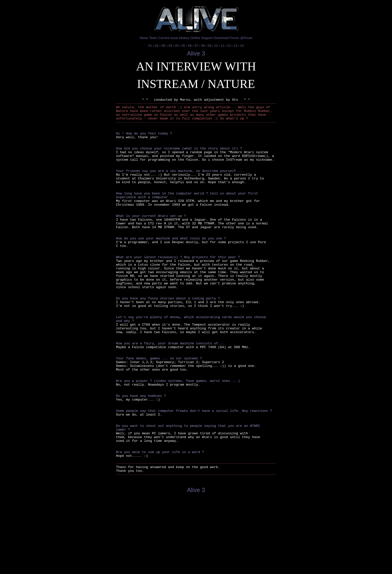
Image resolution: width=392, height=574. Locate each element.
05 (183, 46)
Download (221, 38)
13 (235, 46)
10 (216, 46)
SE (163, 46)
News (144, 38)
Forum (234, 38)
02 (156, 46)
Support (207, 38)
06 (190, 46)
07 (196, 46)
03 (170, 46)
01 (150, 46)
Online (195, 38)
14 (242, 46)
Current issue (168, 38)
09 (209, 46)
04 (177, 46)
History (184, 38)
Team (153, 38)
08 (203, 46)
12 (229, 46)
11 (222, 46)
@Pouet (246, 38)
